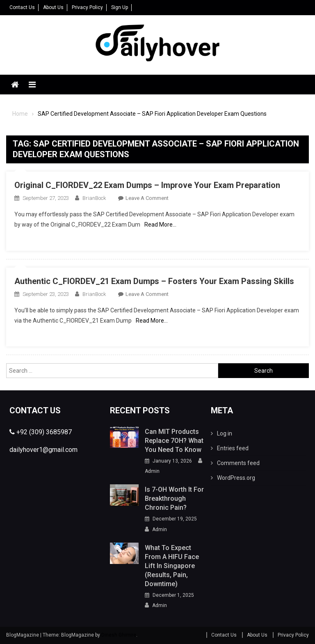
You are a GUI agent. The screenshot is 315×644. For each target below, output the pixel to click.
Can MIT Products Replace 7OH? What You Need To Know (174, 441)
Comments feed (238, 463)
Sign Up (120, 7)
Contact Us (22, 7)
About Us (53, 7)
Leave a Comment (147, 198)
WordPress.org (236, 478)
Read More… (160, 225)
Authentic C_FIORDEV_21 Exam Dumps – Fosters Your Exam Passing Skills (154, 281)
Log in (225, 433)
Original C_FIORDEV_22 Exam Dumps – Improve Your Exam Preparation (147, 185)
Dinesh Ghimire (119, 635)
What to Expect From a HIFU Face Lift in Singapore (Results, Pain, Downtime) (172, 566)
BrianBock (94, 198)
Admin (152, 471)
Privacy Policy (87, 7)
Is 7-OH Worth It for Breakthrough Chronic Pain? (174, 498)
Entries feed (233, 448)
